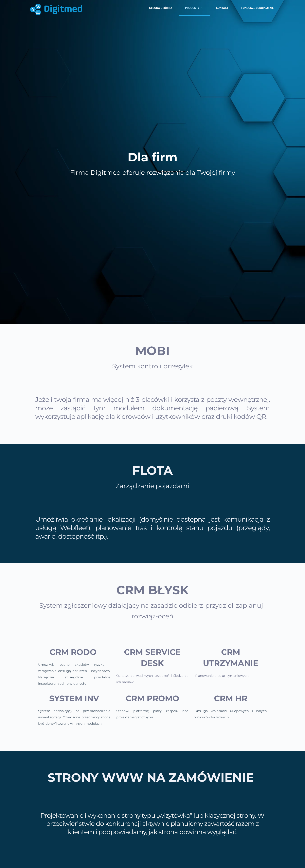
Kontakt (222, 8)
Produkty (195, 8)
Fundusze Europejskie (258, 8)
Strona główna (161, 8)
